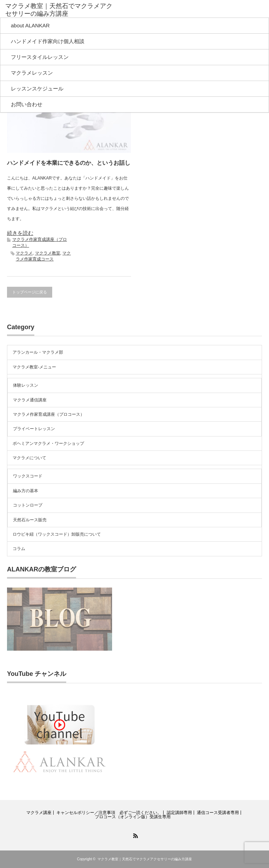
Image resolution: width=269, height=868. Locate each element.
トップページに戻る (30, 292)
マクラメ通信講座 (30, 400)
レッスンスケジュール (37, 89)
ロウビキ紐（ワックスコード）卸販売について (57, 534)
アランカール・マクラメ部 (38, 352)
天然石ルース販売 (30, 520)
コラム (19, 549)
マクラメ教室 (48, 253)
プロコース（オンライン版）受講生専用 (133, 817)
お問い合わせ (27, 104)
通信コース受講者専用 (218, 813)
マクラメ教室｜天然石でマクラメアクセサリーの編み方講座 (59, 10)
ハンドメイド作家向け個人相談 (48, 41)
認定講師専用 (179, 813)
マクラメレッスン (32, 73)
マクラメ (24, 253)
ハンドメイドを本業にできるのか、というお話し (69, 163)
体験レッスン (26, 385)
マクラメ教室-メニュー (34, 367)
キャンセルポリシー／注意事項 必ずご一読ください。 (109, 813)
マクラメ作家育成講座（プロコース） (49, 414)
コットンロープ (28, 505)
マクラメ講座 (39, 813)
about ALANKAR (30, 25)
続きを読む (20, 233)
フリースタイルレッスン (40, 57)
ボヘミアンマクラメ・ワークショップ (48, 443)
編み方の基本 (26, 491)
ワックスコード (28, 476)
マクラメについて (29, 458)
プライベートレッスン (34, 429)
